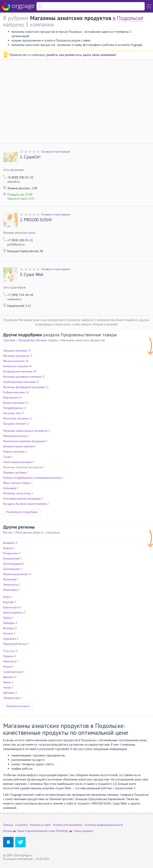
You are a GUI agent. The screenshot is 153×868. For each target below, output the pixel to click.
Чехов (7, 688)
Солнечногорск (13, 672)
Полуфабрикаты (13, 408)
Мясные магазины (14, 361)
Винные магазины (14, 403)
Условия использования (68, 825)
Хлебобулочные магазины (19, 382)
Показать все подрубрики (22, 512)
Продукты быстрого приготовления (25, 504)
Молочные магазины (16, 418)
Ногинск (8, 633)
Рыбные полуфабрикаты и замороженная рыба (32, 478)
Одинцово (10, 639)
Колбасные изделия (16, 366)
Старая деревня (83, 831)
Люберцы (9, 623)
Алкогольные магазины (17, 462)
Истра (7, 597)
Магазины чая (12, 413)
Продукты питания (14, 424)
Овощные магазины (15, 351)
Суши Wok (32, 275)
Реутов (7, 667)
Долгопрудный (13, 564)
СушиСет (30, 157)
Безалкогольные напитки (18, 446)
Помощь (8, 825)
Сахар (7, 457)
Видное (8, 548)
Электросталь (11, 698)
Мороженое (11, 398)
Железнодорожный (15, 574)
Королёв (8, 602)
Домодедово (12, 569)
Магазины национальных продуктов (25, 431)
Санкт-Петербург (58, 831)
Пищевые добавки (15, 473)
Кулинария (10, 488)
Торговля (9, 340)
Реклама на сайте (40, 825)
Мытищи (8, 628)
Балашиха (9, 543)
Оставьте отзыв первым (56, 152)
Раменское (10, 661)
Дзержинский (11, 559)
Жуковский (10, 579)
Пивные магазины (14, 452)
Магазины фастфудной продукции (24, 387)
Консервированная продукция (22, 499)
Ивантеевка (10, 590)
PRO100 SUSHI (36, 220)
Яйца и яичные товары (17, 483)
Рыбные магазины (14, 392)
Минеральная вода (15, 436)
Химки (7, 682)
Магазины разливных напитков (22, 377)
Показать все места (18, 706)
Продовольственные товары (38, 340)
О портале (21, 825)
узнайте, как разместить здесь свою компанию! (81, 55)
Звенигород (11, 585)
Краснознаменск (13, 613)
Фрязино (9, 677)
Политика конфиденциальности (104, 825)
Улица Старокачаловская (32, 831)
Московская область (30, 532)
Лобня (7, 618)
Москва (8, 831)
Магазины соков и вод (17, 493)
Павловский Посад (15, 644)
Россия (8, 532)
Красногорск (11, 607)
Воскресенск (11, 553)
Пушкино (8, 656)
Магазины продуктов (16, 356)
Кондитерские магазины (18, 371)
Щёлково (9, 693)
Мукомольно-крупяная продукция (24, 441)
